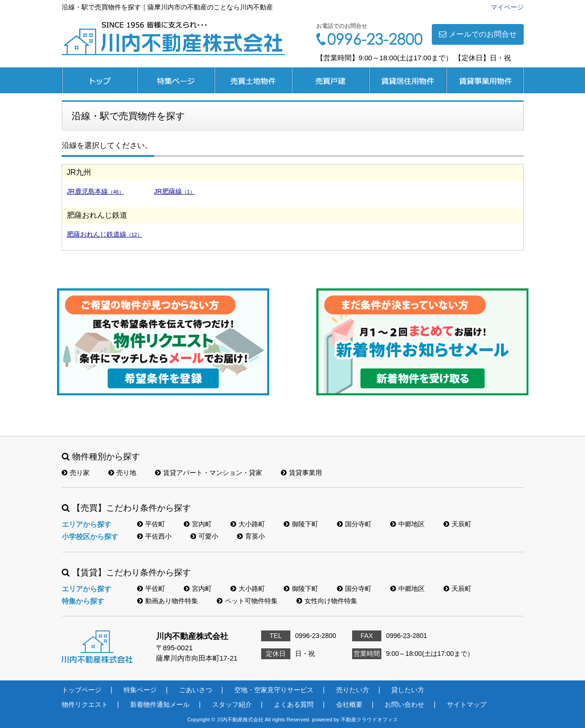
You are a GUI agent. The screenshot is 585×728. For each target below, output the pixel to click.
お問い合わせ (404, 704)
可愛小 (204, 536)
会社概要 (349, 704)
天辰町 (457, 524)
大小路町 (248, 524)
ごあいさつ (196, 690)
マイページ (507, 7)
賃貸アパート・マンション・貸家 (209, 473)
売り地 (122, 473)
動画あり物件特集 (168, 601)
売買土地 (253, 80)
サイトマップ (467, 704)
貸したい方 (408, 690)
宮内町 (198, 524)
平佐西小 (154, 536)
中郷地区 (408, 524)
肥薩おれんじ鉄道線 (105, 234)
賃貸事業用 (485, 80)
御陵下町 (301, 524)
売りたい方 (353, 690)
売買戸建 (330, 80)
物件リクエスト (85, 704)
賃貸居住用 (408, 80)
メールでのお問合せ (478, 34)
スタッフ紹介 (232, 704)
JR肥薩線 (175, 191)
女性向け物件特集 (327, 601)
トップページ (99, 80)
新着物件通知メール (160, 704)
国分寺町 (354, 524)
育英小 (251, 536)
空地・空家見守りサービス (274, 690)
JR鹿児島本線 (95, 191)
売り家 (76, 473)
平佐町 (151, 524)
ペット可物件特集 (247, 601)
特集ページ (176, 80)
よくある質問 (294, 704)
